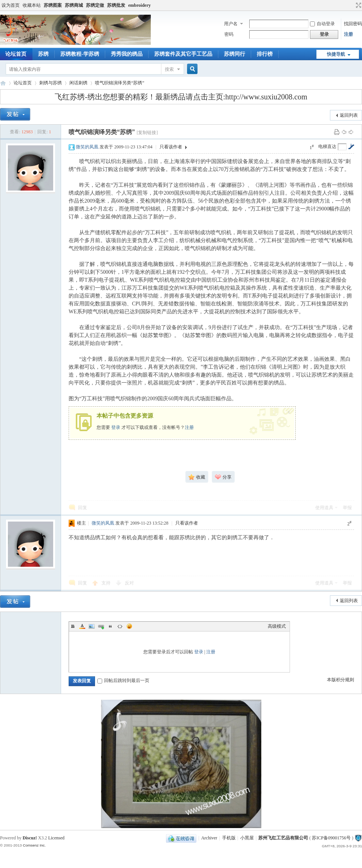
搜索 (169, 69)
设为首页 (11, 5)
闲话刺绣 (78, 83)
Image (92, 626)
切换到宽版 (358, 5)
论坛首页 (23, 83)
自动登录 (322, 24)
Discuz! (30, 838)
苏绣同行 (235, 54)
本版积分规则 (341, 680)
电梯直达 (327, 146)
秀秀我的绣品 (127, 54)
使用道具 (324, 508)
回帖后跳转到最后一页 (123, 680)
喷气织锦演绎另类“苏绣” (120, 83)
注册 (348, 34)
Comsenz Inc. (34, 845)
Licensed (56, 838)
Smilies (129, 626)
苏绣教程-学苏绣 (80, 54)
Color (82, 626)
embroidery (140, 5)
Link (101, 626)
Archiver (209, 838)
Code (120, 626)
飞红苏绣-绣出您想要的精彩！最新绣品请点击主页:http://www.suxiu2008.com (181, 97)
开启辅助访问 (351, 5)
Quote (110, 626)
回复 (83, 508)
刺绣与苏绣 (51, 83)
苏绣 (43, 54)
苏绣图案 (53, 5)
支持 (107, 583)
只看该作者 (171, 147)
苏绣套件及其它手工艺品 (183, 54)
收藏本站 (32, 5)
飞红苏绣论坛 (3, 83)
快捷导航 (336, 54)
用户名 (231, 24)
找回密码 (353, 24)
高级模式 (277, 626)
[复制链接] (147, 133)
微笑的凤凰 (87, 147)
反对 (129, 583)
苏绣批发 (116, 5)
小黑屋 (247, 838)
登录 (116, 427)
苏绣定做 (95, 5)
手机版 (229, 838)
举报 (347, 508)
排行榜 (265, 54)
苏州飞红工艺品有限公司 (283, 838)
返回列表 (349, 115)
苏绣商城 (74, 5)
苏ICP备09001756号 (331, 838)
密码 (229, 34)
